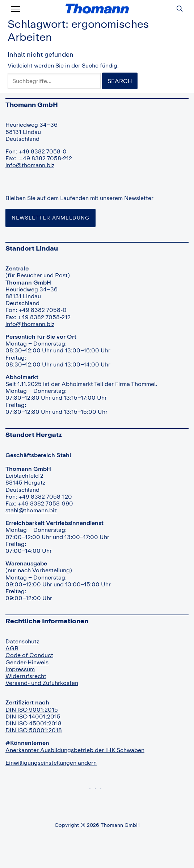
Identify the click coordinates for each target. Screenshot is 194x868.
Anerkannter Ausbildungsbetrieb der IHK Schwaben (75, 750)
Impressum (20, 669)
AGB (12, 648)
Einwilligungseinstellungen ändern (51, 763)
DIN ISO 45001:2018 (33, 723)
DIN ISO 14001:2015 (33, 716)
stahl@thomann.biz (31, 510)
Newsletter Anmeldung (50, 218)
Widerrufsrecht (26, 676)
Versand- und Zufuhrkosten (42, 683)
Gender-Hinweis (27, 662)
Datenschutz (22, 641)
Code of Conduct (29, 655)
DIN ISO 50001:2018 (34, 730)
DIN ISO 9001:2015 (32, 709)
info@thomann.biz (30, 165)
